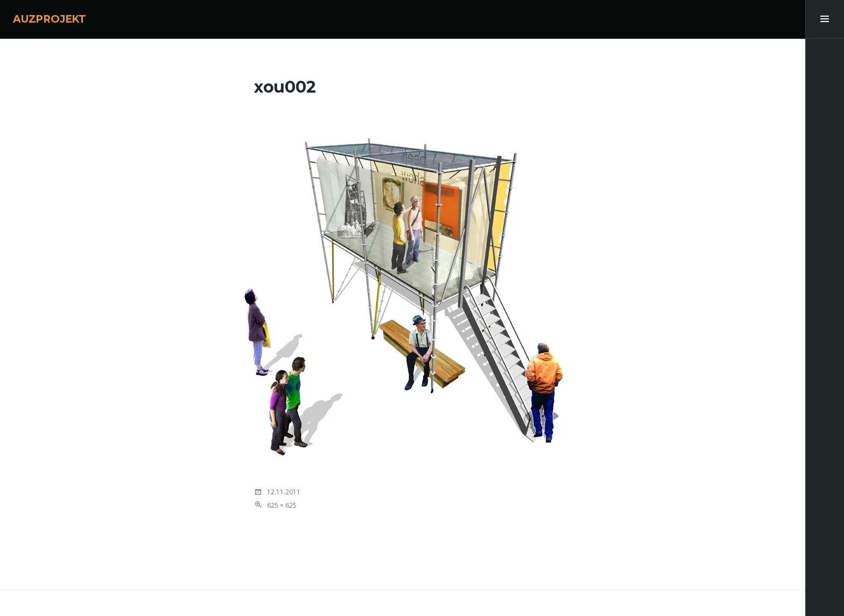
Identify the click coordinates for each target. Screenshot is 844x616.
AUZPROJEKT (50, 19)
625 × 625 (282, 505)
